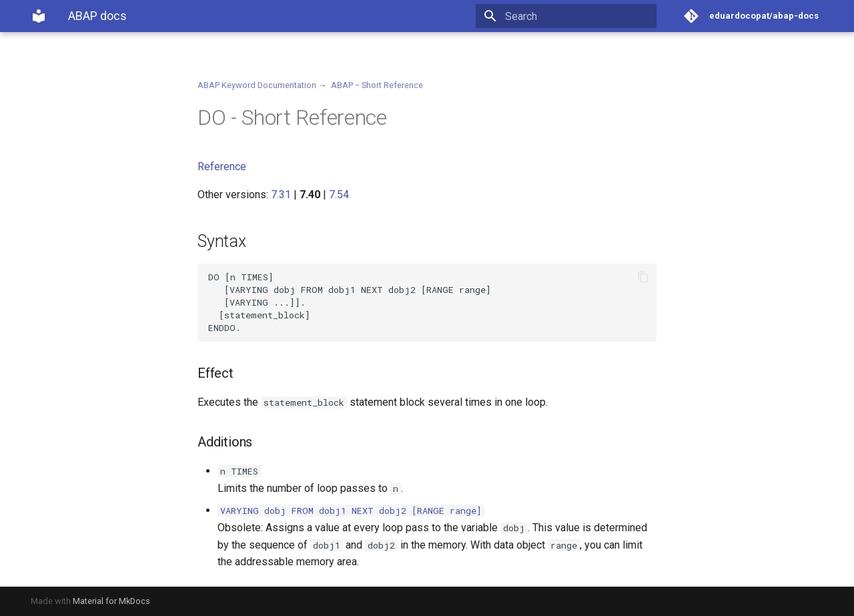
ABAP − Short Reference (377, 85)
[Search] (578, 16)
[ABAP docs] (39, 16)
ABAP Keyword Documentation (257, 85)
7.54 (339, 195)
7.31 (281, 195)
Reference (222, 167)
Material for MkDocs (111, 601)
